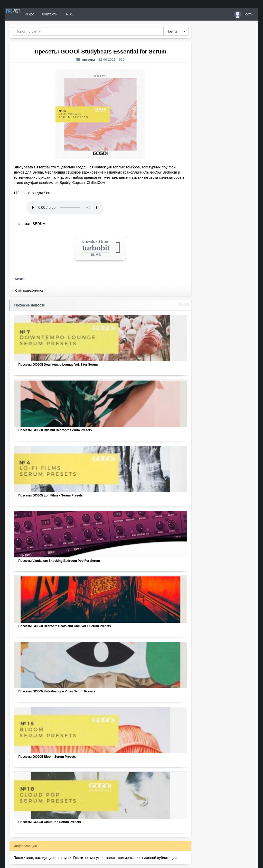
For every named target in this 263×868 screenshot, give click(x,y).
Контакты (65, 14)
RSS (84, 14)
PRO (21, 14)
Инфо (45, 14)
